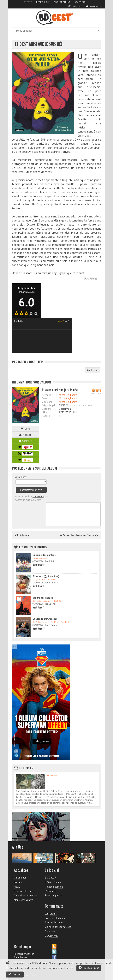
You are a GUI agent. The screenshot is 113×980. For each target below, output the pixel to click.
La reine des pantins (44, 555)
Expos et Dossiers (24, 891)
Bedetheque (43, 2)
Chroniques (20, 878)
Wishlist (26, 435)
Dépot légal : (49, 405)
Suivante (93, 535)
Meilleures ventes (24, 900)
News (17, 887)
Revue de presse (54, 896)
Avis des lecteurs (54, 923)
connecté (38, 496)
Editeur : (46, 409)
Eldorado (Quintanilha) (46, 576)
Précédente (22, 535)
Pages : (46, 416)
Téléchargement (54, 887)
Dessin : (46, 398)
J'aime (26, 429)
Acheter (26, 441)
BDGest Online (62, 2)
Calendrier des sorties (26, 896)
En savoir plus (89, 968)
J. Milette (93, 279)
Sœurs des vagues (43, 598)
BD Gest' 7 (51, 878)
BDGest (28, 2)
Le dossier (26, 768)
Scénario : (47, 395)
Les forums (51, 914)
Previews (19, 882)
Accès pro (80, 2)
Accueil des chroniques (73, 535)
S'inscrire (75, 6)
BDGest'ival (51, 936)
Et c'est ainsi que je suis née (39, 44)
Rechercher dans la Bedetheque (24, 956)
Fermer (15, 974)
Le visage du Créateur (45, 619)
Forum (93, 370)
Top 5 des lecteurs (55, 918)
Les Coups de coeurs (33, 547)
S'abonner (50, 891)
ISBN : (45, 412)
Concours (50, 931)
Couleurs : (47, 402)
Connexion (94, 6)
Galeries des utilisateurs (58, 927)
